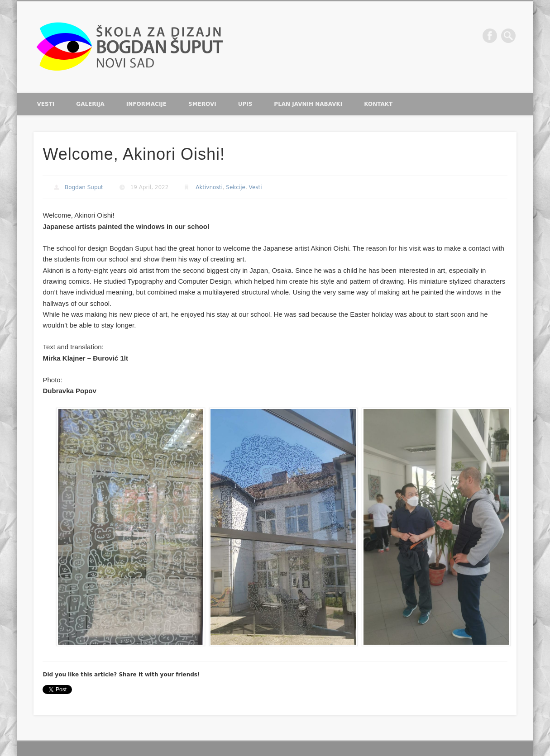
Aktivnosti (209, 187)
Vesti (46, 104)
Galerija (90, 104)
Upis (245, 104)
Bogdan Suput (84, 187)
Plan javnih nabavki (308, 104)
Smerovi (202, 104)
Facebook (490, 36)
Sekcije (236, 187)
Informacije (146, 104)
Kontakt (378, 104)
